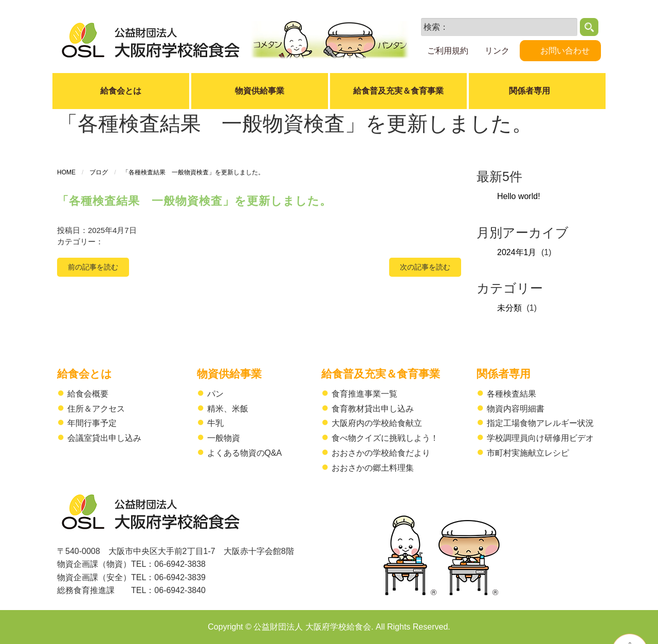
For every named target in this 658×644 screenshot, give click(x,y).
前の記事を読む (93, 267)
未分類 (509, 308)
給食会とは (121, 91)
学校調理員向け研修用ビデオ (540, 438)
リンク (497, 51)
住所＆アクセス (96, 409)
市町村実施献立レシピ (528, 453)
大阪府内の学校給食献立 (377, 423)
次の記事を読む (425, 267)
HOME (66, 172)
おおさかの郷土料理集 (373, 468)
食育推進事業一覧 (364, 394)
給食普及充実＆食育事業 (398, 91)
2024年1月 (517, 252)
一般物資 (224, 438)
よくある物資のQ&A (245, 453)
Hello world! (519, 196)
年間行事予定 (92, 423)
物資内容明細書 (516, 409)
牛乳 (215, 423)
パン (215, 394)
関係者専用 (504, 374)
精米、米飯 (228, 409)
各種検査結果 (511, 394)
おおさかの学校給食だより (381, 453)
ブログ (99, 172)
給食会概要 (88, 394)
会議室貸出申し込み (104, 438)
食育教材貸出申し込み (373, 409)
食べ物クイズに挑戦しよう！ (385, 438)
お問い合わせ (565, 51)
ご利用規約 (448, 51)
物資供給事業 (260, 91)
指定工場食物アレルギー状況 (540, 423)
